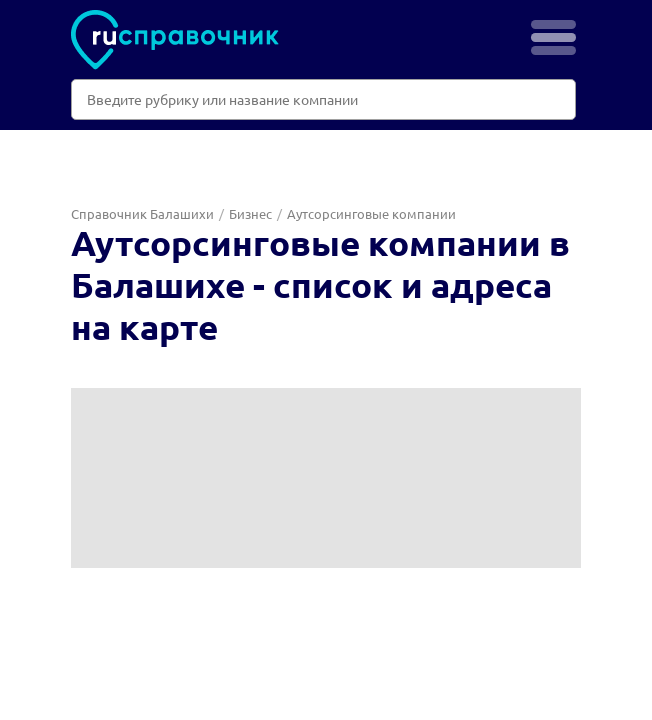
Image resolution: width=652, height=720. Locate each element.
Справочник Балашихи (142, 213)
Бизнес (250, 213)
